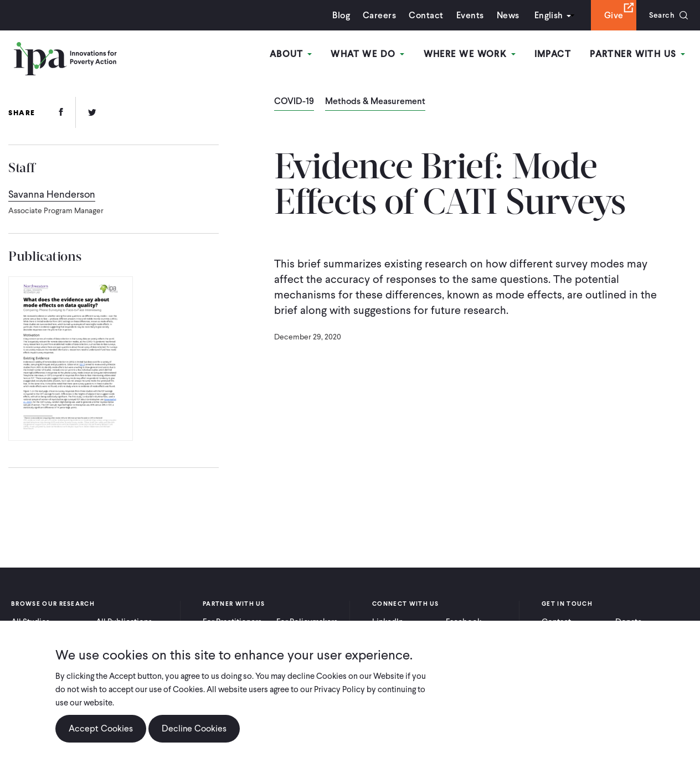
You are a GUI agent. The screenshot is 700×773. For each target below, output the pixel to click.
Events (466, 15)
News (504, 15)
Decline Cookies (194, 728)
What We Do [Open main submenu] (372, 55)
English (544, 15)
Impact (555, 55)
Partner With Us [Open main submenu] (639, 55)
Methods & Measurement (375, 102)
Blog (337, 15)
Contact (422, 15)
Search (660, 15)
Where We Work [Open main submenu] (472, 55)
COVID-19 (294, 102)
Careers (375, 15)
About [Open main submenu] (297, 55)
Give (609, 15)
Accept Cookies (101, 728)
